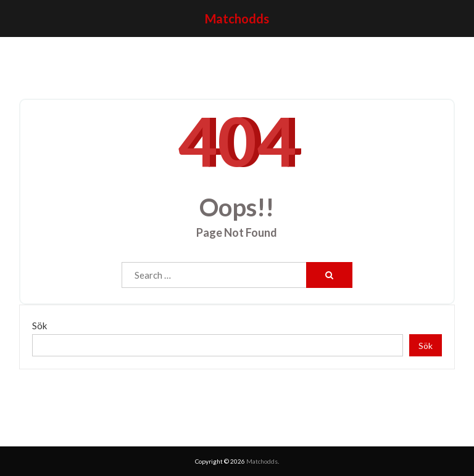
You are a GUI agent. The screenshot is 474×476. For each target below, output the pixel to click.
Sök (39, 326)
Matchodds (237, 18)
